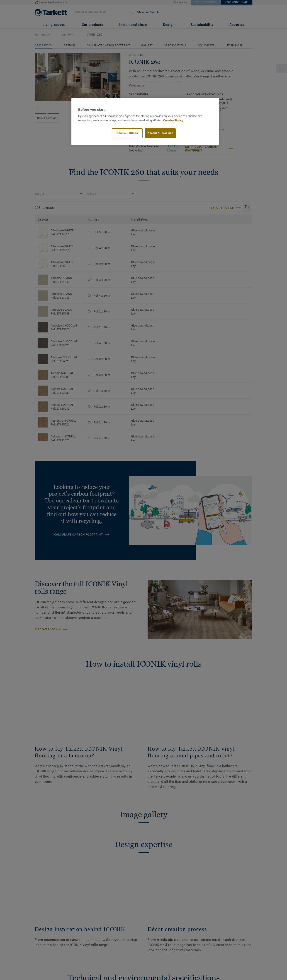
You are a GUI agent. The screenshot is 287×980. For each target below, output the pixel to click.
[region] (145, 121)
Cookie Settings (127, 133)
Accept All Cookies (160, 133)
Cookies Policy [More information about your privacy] (173, 120)
